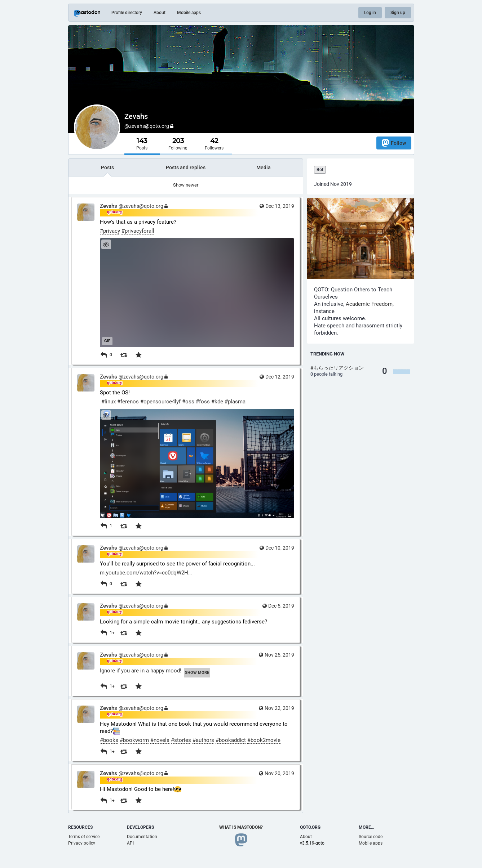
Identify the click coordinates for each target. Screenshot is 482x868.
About (160, 13)
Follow (394, 143)
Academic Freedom (369, 304)
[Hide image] (106, 244)
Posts (107, 167)
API (130, 843)
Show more (197, 673)
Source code (371, 837)
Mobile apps (189, 13)
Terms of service (84, 837)
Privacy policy (82, 843)
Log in (370, 13)
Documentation (142, 837)
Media (264, 167)
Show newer (186, 185)
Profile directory (127, 13)
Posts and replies (186, 167)
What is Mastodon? (241, 827)
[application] (197, 293)
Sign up (398, 13)
